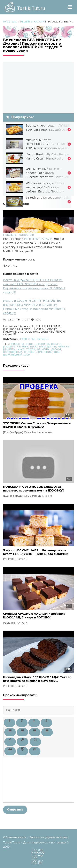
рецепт (31, 344)
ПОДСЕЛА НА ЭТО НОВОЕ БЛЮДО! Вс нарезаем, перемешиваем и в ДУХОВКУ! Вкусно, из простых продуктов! (33, 489)
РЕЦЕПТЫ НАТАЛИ (38, 239)
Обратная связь (15, 838)
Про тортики (37, 859)
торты (31, 349)
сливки (29, 352)
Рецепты (18, 344)
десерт (56, 349)
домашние (44, 352)
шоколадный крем (17, 355)
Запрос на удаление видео (49, 838)
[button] (9, 723)
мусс (21, 349)
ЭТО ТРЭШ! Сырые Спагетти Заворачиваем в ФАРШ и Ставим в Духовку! (37, 425)
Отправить (15, 810)
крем (57, 352)
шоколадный (13, 352)
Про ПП (37, 863)
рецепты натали (50, 344)
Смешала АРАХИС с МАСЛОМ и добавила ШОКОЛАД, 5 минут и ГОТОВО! (34, 616)
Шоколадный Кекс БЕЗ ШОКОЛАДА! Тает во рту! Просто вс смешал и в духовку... (37, 679)
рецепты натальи (16, 347)
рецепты (43, 349)
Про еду (37, 855)
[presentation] (9, 723)
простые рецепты (43, 347)
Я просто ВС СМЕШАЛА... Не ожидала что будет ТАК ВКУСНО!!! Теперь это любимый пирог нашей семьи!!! (36, 553)
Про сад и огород (38, 851)
